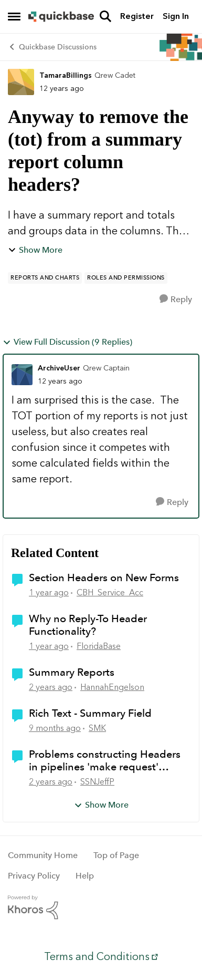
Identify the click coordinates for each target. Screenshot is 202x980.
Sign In (176, 16)
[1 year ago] (49, 593)
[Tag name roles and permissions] (126, 278)
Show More (35, 250)
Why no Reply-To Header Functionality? (88, 625)
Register (137, 16)
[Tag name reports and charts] (45, 278)
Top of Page (116, 855)
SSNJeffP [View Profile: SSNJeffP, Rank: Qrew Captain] (97, 782)
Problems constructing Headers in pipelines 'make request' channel (105, 760)
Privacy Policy (34, 876)
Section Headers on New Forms (104, 577)
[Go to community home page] (61, 17)
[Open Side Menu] (14, 16)
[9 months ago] (55, 728)
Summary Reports (72, 672)
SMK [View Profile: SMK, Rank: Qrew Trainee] (97, 728)
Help (85, 876)
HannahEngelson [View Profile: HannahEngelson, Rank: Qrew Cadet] (112, 687)
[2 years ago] (51, 687)
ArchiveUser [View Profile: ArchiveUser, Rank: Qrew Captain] (59, 368)
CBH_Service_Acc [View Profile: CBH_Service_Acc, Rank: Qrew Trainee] (110, 592)
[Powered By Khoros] (101, 907)
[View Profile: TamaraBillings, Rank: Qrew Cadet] (21, 82)
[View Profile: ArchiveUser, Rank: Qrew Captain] (22, 375)
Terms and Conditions (97, 956)
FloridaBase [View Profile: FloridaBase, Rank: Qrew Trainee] (99, 646)
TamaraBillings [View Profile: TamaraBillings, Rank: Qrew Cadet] (66, 75)
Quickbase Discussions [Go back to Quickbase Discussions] (52, 47)
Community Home (43, 855)
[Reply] (176, 299)
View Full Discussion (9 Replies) (67, 342)
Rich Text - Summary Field (90, 713)
